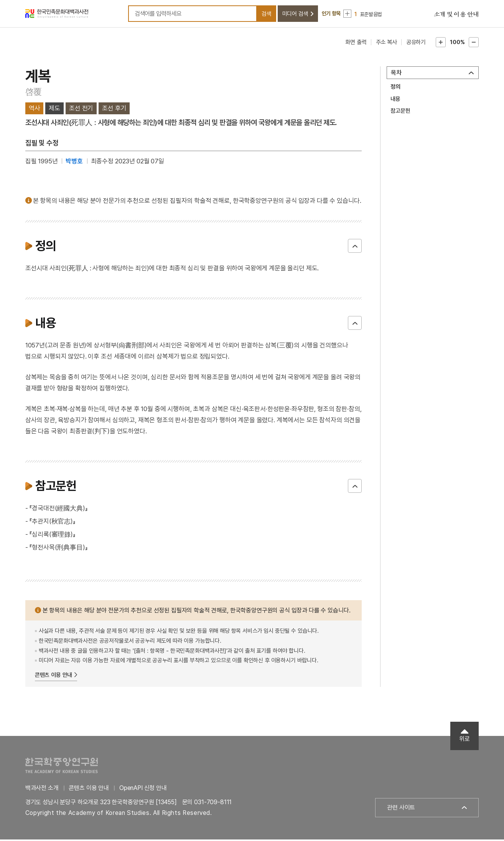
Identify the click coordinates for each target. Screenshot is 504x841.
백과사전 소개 (42, 789)
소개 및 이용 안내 (456, 15)
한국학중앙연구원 (62, 767)
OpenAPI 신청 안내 (143, 789)
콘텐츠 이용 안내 (54, 676)
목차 (396, 74)
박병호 (74, 163)
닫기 (355, 247)
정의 (395, 88)
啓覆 (34, 93)
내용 (395, 100)
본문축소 (474, 44)
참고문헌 (400, 112)
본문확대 (441, 44)
